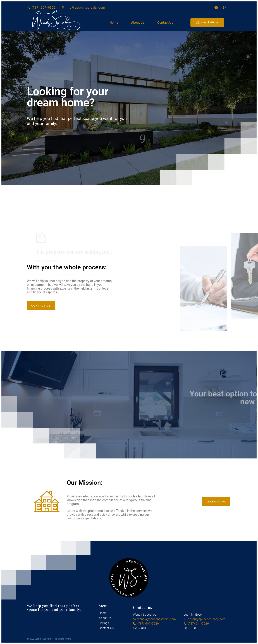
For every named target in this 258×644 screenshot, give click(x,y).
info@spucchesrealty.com (85, 8)
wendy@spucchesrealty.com (157, 619)
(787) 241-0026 (198, 623)
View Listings (207, 22)
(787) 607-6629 (44, 8)
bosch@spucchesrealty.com (207, 619)
